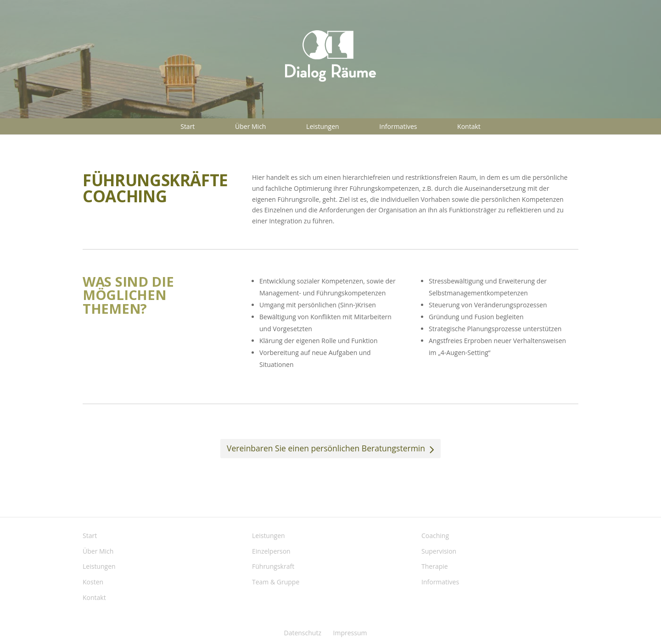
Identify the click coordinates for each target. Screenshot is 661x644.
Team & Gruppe (276, 582)
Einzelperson (271, 551)
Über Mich (250, 127)
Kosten (93, 582)
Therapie (435, 566)
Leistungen (323, 127)
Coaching (435, 536)
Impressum (350, 633)
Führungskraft (273, 566)
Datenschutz (302, 633)
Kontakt (469, 127)
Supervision (439, 551)
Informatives (398, 127)
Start (188, 127)
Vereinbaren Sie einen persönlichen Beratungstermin (326, 448)
